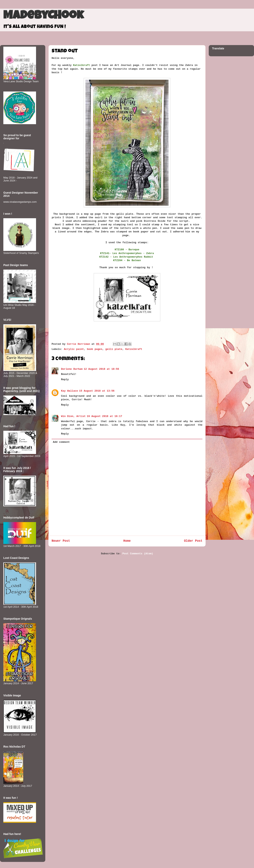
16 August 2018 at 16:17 (104, 416)
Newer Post (61, 541)
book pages (95, 349)
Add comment (61, 442)
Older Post (193, 541)
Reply (65, 379)
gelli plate (114, 349)
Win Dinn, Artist (73, 416)
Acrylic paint (74, 349)
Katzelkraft (134, 349)
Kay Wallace (70, 391)
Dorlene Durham (72, 369)
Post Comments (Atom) (138, 554)
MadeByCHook (43, 16)
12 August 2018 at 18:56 (101, 369)
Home (127, 541)
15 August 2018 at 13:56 (97, 391)
